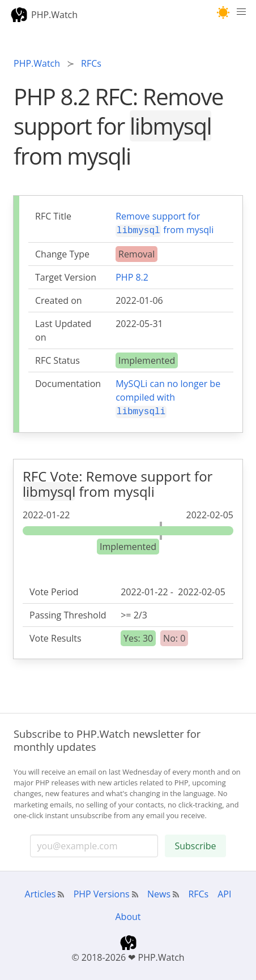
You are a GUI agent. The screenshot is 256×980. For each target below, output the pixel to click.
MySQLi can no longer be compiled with (168, 397)
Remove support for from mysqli (165, 223)
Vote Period (54, 590)
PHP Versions (102, 892)
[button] (223, 13)
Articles (40, 892)
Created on (59, 299)
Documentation (68, 382)
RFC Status (57, 359)
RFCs (198, 892)
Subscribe (195, 844)
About (128, 914)
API (224, 892)
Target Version (66, 276)
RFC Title (53, 216)
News (159, 892)
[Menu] (241, 15)
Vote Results (56, 636)
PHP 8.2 (132, 276)
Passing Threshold (68, 613)
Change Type (62, 253)
